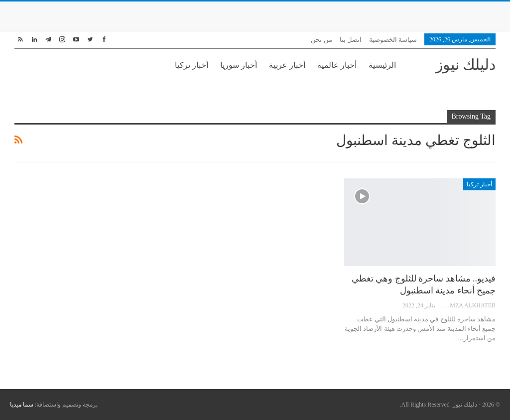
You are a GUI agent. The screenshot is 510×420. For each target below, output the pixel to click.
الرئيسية (382, 65)
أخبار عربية (287, 65)
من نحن (321, 40)
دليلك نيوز (466, 65)
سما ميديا (22, 405)
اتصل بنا (351, 40)
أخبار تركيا (191, 65)
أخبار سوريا (239, 65)
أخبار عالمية (337, 65)
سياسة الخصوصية (393, 40)
